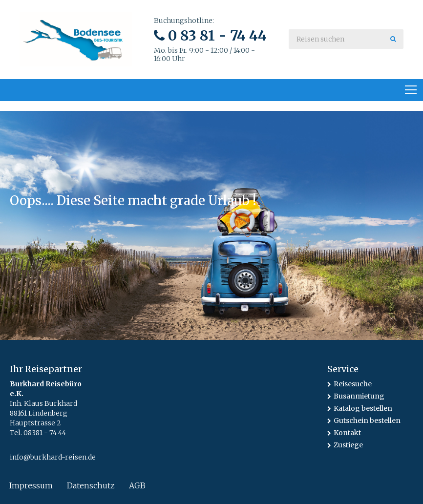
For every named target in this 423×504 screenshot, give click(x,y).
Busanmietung (359, 396)
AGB (137, 485)
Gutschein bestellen (367, 420)
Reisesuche (353, 384)
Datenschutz (91, 485)
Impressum (31, 485)
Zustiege (348, 445)
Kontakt (347, 433)
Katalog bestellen (363, 408)
